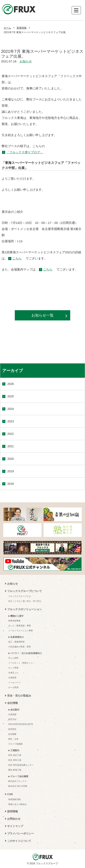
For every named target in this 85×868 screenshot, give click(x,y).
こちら (17, 258)
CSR (10, 794)
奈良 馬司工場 (15, 760)
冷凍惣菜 (12, 678)
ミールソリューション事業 (21, 631)
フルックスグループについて (25, 591)
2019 (11, 471)
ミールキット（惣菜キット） (22, 663)
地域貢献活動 (14, 799)
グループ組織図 (15, 744)
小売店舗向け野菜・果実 (20, 647)
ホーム (7, 28)
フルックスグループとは (20, 596)
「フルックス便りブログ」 (25, 152)
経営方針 (12, 719)
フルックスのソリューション (25, 609)
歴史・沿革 (13, 739)
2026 (11, 384)
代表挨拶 (12, 714)
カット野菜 (13, 668)
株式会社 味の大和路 (18, 786)
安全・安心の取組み (19, 696)
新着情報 (22, 28)
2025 (11, 396)
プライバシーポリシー (21, 834)
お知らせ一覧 (42, 315)
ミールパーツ (14, 683)
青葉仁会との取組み (17, 804)
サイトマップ (15, 826)
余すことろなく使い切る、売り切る (25, 601)
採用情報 (13, 811)
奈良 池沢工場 (15, 755)
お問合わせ (14, 819)
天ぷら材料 (13, 658)
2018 (11, 484)
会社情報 (13, 703)
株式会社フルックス (17, 781)
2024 (11, 409)
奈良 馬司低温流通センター (21, 765)
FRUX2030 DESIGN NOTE (21, 724)
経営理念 (12, 729)
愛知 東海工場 (15, 770)
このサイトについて (19, 841)
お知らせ (26, 61)
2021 (11, 446)
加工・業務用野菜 (16, 642)
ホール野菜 (13, 687)
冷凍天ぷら (13, 673)
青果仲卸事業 (14, 621)
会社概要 (12, 734)
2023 (11, 421)
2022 (11, 434)
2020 (11, 459)
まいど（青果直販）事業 (20, 626)
